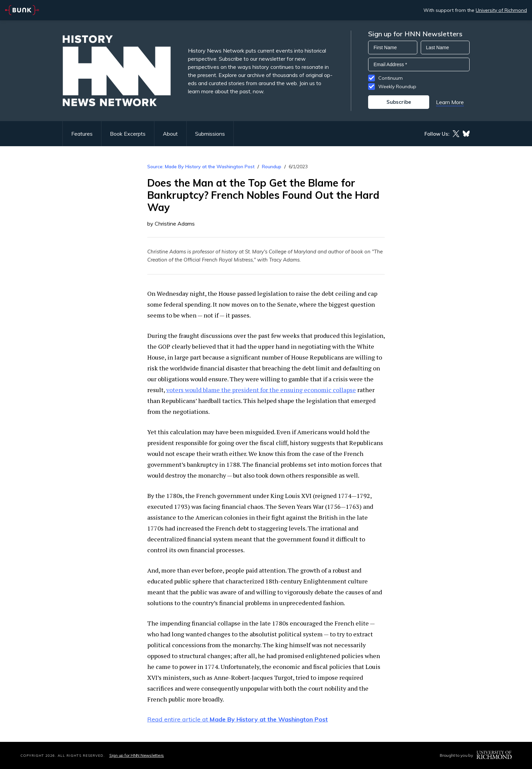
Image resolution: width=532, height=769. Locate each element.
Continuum (391, 78)
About (170, 134)
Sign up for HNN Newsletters (137, 755)
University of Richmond (501, 10)
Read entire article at (237, 719)
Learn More (450, 102)
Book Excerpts (128, 134)
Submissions (210, 134)
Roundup (272, 167)
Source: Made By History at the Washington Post (201, 167)
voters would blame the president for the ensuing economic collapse (261, 390)
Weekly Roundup (397, 86)
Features (82, 134)
